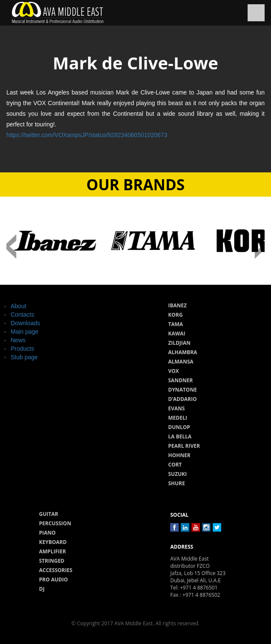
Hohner (179, 455)
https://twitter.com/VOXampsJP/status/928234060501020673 (87, 135)
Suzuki (177, 474)
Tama (175, 324)
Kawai (177, 333)
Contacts (22, 315)
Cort (175, 465)
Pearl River (184, 446)
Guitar (49, 514)
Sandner (180, 380)
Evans (176, 408)
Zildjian (179, 343)
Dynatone (182, 390)
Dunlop (179, 427)
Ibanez (177, 305)
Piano (47, 533)
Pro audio (54, 580)
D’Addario (182, 399)
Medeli (177, 418)
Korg (175, 315)
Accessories (56, 570)
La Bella (180, 436)
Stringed (52, 561)
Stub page (24, 357)
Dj (42, 589)
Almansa (181, 362)
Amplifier (53, 551)
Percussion (55, 523)
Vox (173, 371)
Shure (177, 483)
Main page (24, 332)
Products (22, 349)
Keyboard (53, 542)
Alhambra (183, 352)
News (18, 340)
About (19, 306)
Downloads (25, 323)
